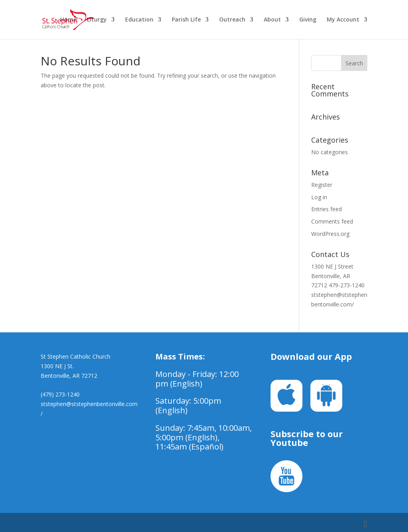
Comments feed (332, 221)
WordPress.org (330, 234)
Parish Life (186, 20)
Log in (319, 197)
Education (139, 20)
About (272, 20)
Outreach (232, 20)
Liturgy (97, 20)
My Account (343, 20)
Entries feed (327, 209)
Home (68, 20)
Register (322, 185)
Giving (308, 20)
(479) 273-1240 (60, 394)
